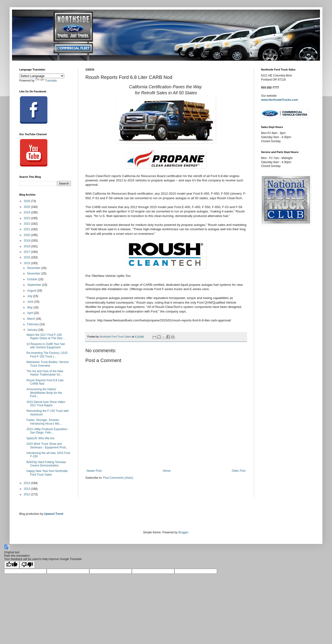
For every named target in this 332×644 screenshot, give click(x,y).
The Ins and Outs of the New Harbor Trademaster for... (45, 373)
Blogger (183, 532)
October (33, 279)
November (34, 274)
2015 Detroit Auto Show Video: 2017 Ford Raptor (46, 404)
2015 (27, 263)
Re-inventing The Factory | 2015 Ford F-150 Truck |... (47, 355)
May (30, 307)
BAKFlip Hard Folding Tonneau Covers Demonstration (46, 464)
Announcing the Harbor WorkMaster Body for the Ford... (44, 393)
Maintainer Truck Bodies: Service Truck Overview (48, 364)
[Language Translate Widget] (42, 76)
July (30, 296)
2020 (27, 235)
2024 (27, 212)
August (32, 291)
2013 (27, 489)
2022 (27, 224)
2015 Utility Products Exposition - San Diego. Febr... (48, 431)
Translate (46, 81)
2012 (27, 494)
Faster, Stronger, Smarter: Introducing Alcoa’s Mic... (44, 422)
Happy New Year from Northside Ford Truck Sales (47, 473)
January (33, 330)
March (32, 319)
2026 (27, 201)
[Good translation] (12, 565)
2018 (27, 246)
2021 (27, 229)
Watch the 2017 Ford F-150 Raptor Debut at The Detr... (46, 337)
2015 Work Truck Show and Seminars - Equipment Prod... (47, 446)
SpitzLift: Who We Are (41, 438)
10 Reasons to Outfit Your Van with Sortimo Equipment (46, 346)
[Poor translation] (27, 565)
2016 (27, 257)
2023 (27, 218)
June (31, 302)
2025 (27, 207)
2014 (27, 483)
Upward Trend (54, 514)
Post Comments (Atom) (118, 478)
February (33, 324)
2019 (27, 241)
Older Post (239, 471)
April (30, 313)
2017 (27, 252)
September (35, 285)
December (34, 268)
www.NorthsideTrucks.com (280, 100)
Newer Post (94, 471)
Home (167, 471)
